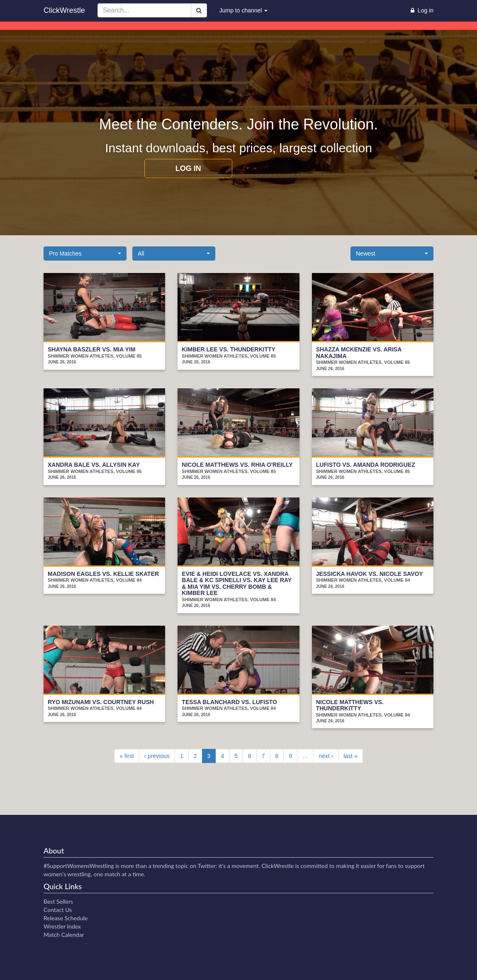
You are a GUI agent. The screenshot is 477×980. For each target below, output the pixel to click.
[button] (85, 254)
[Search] (199, 10)
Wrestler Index (62, 926)
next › (326, 756)
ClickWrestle (64, 10)
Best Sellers (58, 901)
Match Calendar (64, 935)
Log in (188, 168)
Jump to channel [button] (244, 10)
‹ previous (157, 756)
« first (127, 756)
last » (350, 756)
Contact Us (58, 910)
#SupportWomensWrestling (79, 866)
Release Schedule (66, 918)
